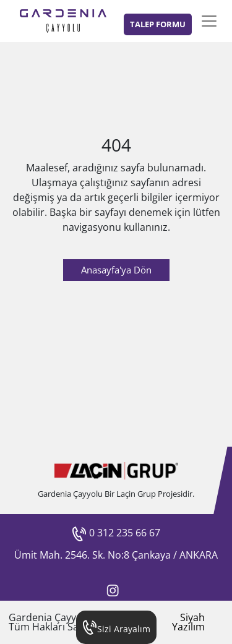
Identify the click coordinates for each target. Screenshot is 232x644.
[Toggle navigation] (209, 21)
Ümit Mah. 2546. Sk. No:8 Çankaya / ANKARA (116, 555)
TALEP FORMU (158, 24)
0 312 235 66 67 (116, 533)
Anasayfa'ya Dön (116, 270)
